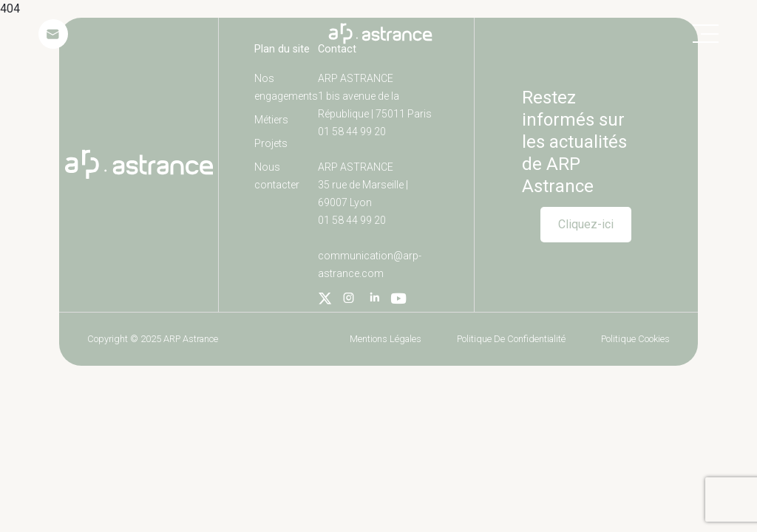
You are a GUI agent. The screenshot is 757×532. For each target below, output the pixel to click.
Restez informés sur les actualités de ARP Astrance (574, 142)
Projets (271, 143)
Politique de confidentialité (511, 339)
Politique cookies (635, 339)
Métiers (271, 120)
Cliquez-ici (586, 224)
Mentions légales (386, 339)
